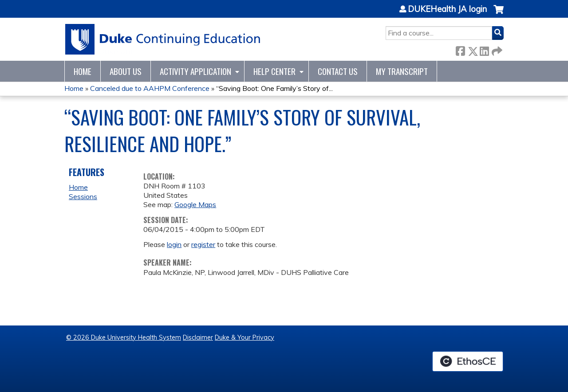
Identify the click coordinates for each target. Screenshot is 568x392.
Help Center (274, 71)
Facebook (460, 49)
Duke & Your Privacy (245, 337)
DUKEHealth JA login (447, 9)
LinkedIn (484, 49)
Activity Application (195, 71)
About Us (126, 71)
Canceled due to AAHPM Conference (150, 88)
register (203, 244)
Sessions (83, 196)
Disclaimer (198, 337)
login (174, 244)
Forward (496, 49)
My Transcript (402, 71)
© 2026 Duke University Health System (124, 337)
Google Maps (195, 204)
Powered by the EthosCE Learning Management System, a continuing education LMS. (468, 361)
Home (83, 71)
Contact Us (338, 71)
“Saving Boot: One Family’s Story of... (274, 88)
